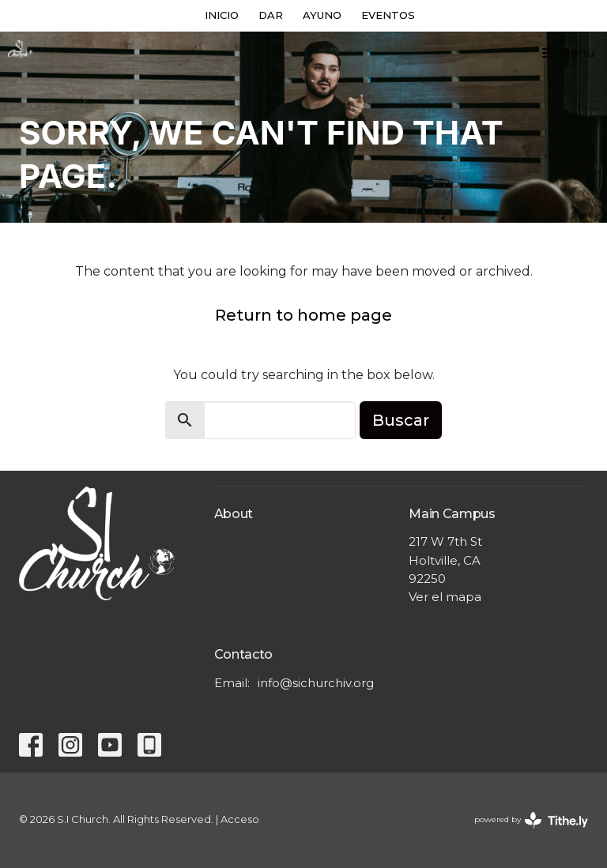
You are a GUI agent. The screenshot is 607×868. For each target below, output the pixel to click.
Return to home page (303, 315)
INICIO (222, 15)
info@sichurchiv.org (316, 683)
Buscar (401, 420)
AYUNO (322, 15)
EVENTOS (388, 15)
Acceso (240, 819)
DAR (271, 15)
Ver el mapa (445, 597)
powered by (531, 820)
